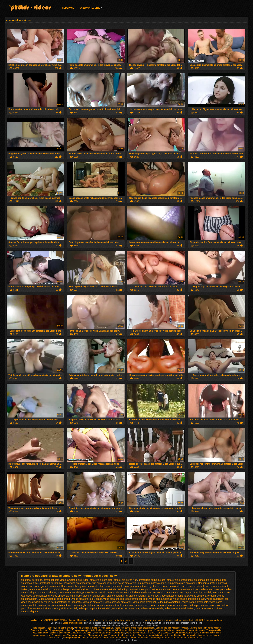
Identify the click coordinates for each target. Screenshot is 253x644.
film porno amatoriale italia (152, 583)
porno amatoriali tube (45, 593)
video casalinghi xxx (32, 602)
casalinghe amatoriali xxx (77, 583)
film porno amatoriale (125, 583)
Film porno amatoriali (199, 633)
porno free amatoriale (69, 593)
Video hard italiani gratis (86, 628)
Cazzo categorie (90, 8)
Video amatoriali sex (77, 635)
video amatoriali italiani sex (144, 596)
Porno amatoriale (195, 638)
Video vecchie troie (128, 630)
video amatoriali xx (113, 599)
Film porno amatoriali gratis (151, 635)
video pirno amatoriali (169, 602)
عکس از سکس (38, 620)
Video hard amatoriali (108, 630)
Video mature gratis (103, 633)
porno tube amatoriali (94, 593)
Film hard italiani (85, 633)
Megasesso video (180, 628)
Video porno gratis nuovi (75, 638)
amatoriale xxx (218, 580)
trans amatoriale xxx (176, 593)
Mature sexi (45, 635)
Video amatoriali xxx (18, 6)
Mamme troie (196, 628)
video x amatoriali (205, 608)
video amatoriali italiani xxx (174, 596)
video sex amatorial (129, 608)
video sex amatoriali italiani (179, 608)
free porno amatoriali (193, 586)
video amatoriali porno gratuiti (55, 599)
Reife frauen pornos (98, 620)
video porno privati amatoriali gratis (98, 608)
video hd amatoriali (93, 602)
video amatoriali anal (94, 596)
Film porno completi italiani (84, 630)
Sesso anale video (67, 633)
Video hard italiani (173, 635)
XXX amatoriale (178, 638)
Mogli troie (180, 630)
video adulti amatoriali (38, 596)
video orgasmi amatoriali (118, 602)
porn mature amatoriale (158, 589)
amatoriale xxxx (30, 583)
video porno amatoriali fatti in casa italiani (119, 605)
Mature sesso (56, 638)
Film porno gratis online (60, 630)
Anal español (71, 620)
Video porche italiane (164, 630)
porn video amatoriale (207, 589)
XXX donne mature (179, 633)
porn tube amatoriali (183, 589)
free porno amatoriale (169, 586)
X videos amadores (213, 620)
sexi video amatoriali (152, 593)
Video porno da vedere (98, 638)
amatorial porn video (55, 580)
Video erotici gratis (146, 628)
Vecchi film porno (40, 633)
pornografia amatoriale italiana (123, 593)
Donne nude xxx (163, 628)
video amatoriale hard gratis (67, 596)
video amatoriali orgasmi (204, 596)
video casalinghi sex (217, 599)
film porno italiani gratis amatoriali (79, 586)
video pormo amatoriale (195, 602)
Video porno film (214, 630)
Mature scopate (145, 630)
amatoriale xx (201, 580)
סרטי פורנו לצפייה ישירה (146, 620)
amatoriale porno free (126, 580)
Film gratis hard (59, 635)
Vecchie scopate (106, 628)
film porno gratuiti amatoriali (44, 586)
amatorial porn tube (32, 580)
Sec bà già (83, 620)
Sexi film (54, 633)
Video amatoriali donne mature (123, 635)
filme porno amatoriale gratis (140, 586)
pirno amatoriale (135, 589)
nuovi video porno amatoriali (69, 589)
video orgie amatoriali (145, 602)
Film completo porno (160, 638)
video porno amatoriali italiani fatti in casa (166, 605)
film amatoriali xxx (102, 583)
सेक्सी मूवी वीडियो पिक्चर (55, 620)
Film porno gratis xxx (97, 635)
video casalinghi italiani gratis (189, 599)
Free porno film (127, 620)
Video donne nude (119, 638)
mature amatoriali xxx (41, 589)
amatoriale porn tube (101, 580)
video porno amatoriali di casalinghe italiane (72, 605)
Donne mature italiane (139, 638)
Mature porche (190, 635)
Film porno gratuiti (65, 628)
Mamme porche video (209, 635)
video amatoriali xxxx (137, 599)
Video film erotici (148, 633)
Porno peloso (133, 633)
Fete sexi (182, 620)
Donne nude (119, 633)
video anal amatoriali (161, 599)
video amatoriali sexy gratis (87, 599)
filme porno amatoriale (111, 586)
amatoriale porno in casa (152, 580)
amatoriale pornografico (180, 580)
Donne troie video (39, 630)
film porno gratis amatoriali (182, 583)
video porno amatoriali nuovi (205, 605)
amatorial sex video (78, 580)
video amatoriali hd (117, 596)
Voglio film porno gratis (125, 628)
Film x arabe (114, 620)
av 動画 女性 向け (195, 620)
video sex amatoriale (152, 608)
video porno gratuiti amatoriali (61, 608)
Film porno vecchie (212, 628)
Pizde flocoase (39, 628)
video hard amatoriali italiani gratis (63, 602)
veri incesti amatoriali (200, 593)
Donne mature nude (196, 630)
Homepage (68, 8)
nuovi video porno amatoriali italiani (106, 589)
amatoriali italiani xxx (51, 583)
